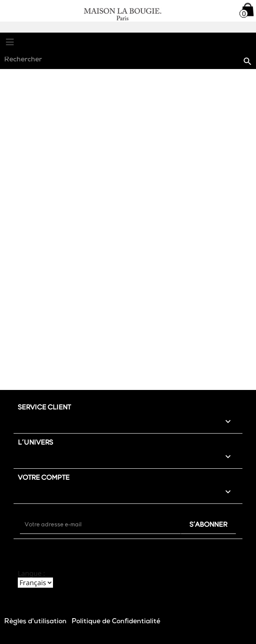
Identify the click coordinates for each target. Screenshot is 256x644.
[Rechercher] (128, 60)
